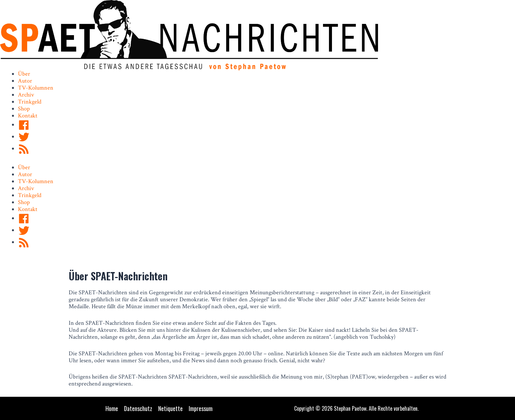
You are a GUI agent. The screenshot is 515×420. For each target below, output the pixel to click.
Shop (24, 109)
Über (24, 74)
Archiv (26, 95)
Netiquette (170, 409)
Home (112, 409)
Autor (25, 81)
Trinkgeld (30, 102)
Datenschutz (138, 409)
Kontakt (28, 116)
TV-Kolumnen (36, 88)
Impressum (201, 409)
